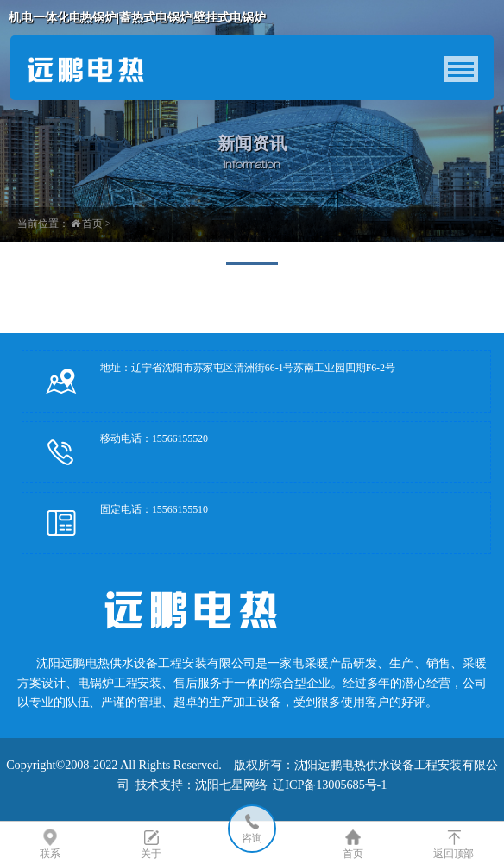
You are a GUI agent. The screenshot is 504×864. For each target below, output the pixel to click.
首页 (92, 224)
